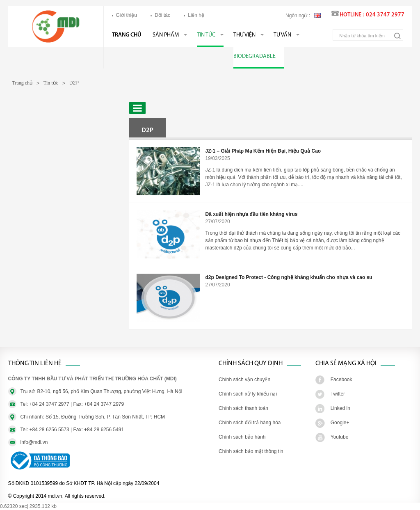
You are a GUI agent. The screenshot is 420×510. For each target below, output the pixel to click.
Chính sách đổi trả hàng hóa (250, 423)
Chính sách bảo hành (242, 437)
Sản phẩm (166, 35)
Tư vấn (282, 35)
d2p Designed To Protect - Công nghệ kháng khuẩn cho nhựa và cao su (289, 277)
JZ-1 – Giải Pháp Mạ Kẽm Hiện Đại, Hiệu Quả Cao (263, 151)
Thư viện (244, 35)
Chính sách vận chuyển (244, 380)
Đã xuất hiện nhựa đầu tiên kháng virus (252, 214)
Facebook (341, 380)
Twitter (338, 394)
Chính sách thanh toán (243, 408)
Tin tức (206, 35)
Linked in (340, 408)
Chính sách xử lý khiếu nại (248, 394)
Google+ (340, 423)
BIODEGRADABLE (255, 56)
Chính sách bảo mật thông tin (251, 451)
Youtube (340, 437)
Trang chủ (127, 35)
